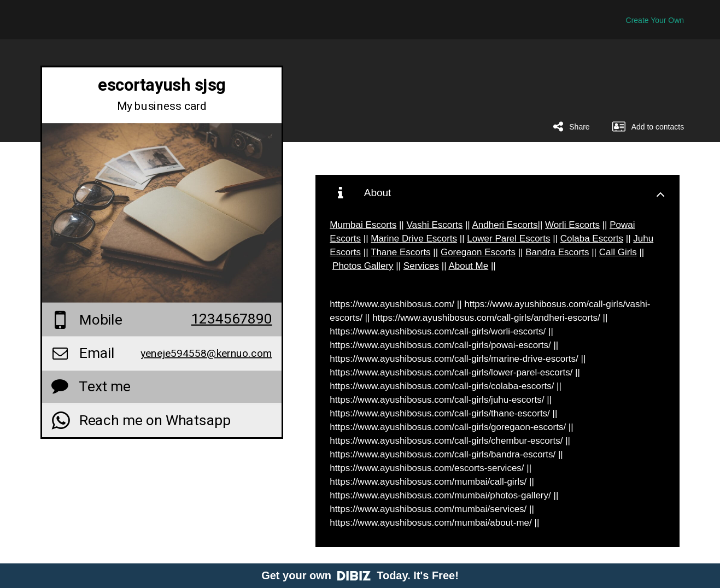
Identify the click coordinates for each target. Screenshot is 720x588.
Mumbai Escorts (363, 225)
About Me (468, 266)
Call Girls (618, 252)
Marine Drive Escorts (414, 239)
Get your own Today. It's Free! (360, 575)
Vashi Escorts (435, 225)
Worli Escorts (572, 225)
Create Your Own (655, 20)
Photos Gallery (363, 266)
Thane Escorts (401, 252)
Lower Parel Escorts (508, 239)
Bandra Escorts (557, 252)
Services (421, 266)
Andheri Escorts (505, 225)
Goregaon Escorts (478, 252)
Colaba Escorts (592, 239)
